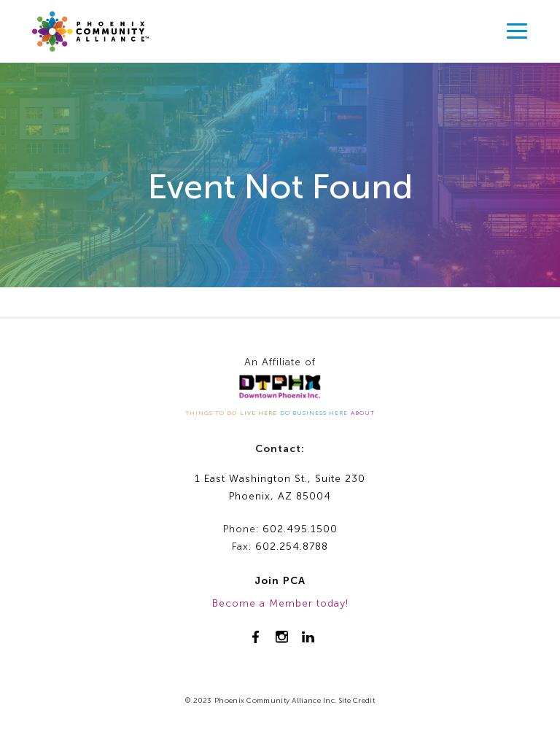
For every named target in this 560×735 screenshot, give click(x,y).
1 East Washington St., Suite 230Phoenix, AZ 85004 (280, 488)
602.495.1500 (300, 529)
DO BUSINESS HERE (314, 413)
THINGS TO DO (211, 413)
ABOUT (363, 413)
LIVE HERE (258, 413)
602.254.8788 (292, 547)
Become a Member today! (280, 603)
